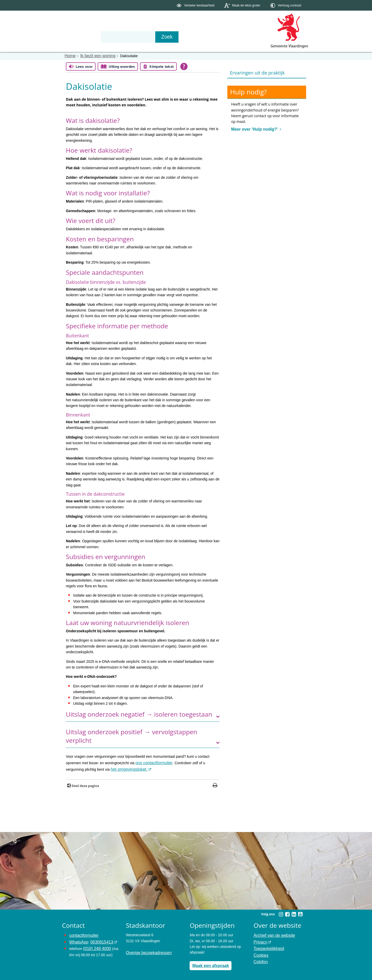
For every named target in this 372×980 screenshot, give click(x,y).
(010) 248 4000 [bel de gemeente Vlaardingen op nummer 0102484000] (95, 945)
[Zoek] (241, 37)
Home (69, 56)
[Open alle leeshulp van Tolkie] (184, 66)
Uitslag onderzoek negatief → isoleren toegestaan (139, 714)
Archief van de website (272, 933)
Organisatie (141, 37)
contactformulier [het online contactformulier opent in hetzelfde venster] (82, 933)
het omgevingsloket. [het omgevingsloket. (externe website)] (108, 768)
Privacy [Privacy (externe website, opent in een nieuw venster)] (260, 939)
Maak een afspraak (208, 963)
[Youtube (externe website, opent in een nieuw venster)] (300, 912)
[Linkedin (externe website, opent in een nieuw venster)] (294, 912)
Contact (172, 37)
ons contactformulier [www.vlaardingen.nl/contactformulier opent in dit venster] (152, 762)
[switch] (196, 5)
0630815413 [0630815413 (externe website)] (98, 939)
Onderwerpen (77, 37)
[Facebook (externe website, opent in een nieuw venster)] (287, 912)
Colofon (260, 956)
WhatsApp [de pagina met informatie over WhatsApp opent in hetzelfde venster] (78, 939)
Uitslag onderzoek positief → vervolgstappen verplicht (132, 736)
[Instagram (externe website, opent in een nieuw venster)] (281, 912)
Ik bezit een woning (94, 56)
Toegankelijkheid (267, 945)
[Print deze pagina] (215, 784)
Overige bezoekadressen (146, 950)
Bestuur (110, 37)
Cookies (260, 950)
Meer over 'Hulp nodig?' (252, 128)
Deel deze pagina (85, 784)
